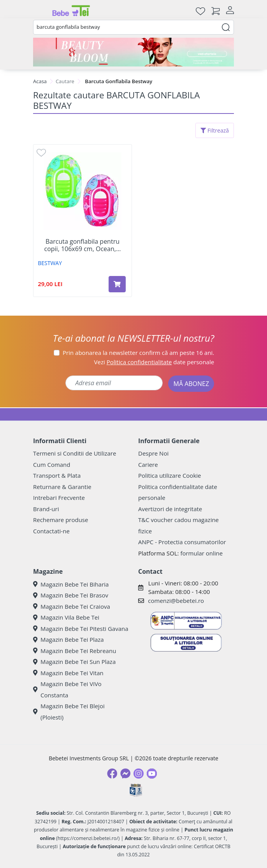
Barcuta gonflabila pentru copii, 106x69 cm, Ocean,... (82, 245)
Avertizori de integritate (170, 509)
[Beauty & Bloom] (133, 52)
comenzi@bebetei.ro (176, 601)
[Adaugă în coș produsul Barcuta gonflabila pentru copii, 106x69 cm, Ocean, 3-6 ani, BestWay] (117, 284)
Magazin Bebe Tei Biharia (71, 584)
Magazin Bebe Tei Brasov (71, 595)
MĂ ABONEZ (191, 384)
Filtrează (215, 130)
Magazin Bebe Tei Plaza (69, 639)
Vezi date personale (154, 362)
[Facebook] (112, 774)
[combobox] (133, 27)
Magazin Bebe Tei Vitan (68, 673)
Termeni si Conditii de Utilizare (75, 453)
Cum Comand (52, 465)
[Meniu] (39, 11)
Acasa (40, 81)
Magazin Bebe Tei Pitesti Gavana (81, 629)
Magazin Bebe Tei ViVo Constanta (67, 689)
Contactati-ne (51, 531)
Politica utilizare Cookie (170, 475)
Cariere (148, 465)
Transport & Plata (57, 475)
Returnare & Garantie (62, 487)
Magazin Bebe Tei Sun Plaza (74, 662)
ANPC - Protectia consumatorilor (182, 542)
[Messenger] (125, 774)
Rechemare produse (61, 520)
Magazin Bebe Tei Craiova (72, 606)
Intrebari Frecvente (59, 498)
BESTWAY (50, 263)
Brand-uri (46, 509)
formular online (201, 553)
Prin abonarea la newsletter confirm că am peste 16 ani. (138, 353)
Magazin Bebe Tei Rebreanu (75, 651)
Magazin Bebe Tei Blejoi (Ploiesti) (69, 712)
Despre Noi (153, 453)
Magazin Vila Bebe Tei (66, 617)
